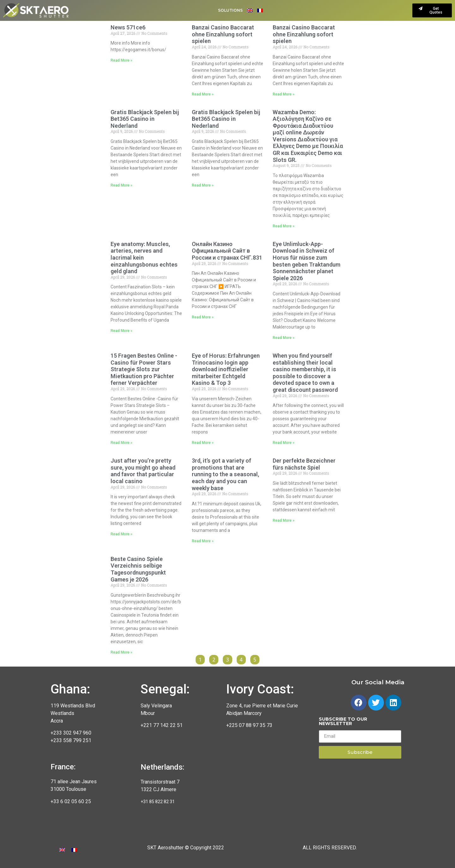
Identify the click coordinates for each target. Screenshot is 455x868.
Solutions (230, 10)
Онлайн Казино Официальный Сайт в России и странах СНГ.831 (227, 251)
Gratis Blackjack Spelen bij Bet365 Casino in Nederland (145, 119)
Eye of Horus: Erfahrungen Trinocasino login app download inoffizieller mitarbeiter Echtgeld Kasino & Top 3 (226, 369)
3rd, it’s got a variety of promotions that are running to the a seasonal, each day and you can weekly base (225, 474)
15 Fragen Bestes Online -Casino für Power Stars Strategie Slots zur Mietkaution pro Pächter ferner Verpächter (144, 369)
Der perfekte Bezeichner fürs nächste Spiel (304, 464)
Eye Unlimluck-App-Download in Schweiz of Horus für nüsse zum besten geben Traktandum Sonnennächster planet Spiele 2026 (306, 261)
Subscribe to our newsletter (343, 722)
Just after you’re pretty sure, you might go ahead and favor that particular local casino (143, 471)
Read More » (121, 60)
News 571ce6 (128, 27)
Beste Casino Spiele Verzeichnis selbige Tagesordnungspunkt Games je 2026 (138, 569)
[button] (432, 10)
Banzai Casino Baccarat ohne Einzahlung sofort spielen (223, 34)
